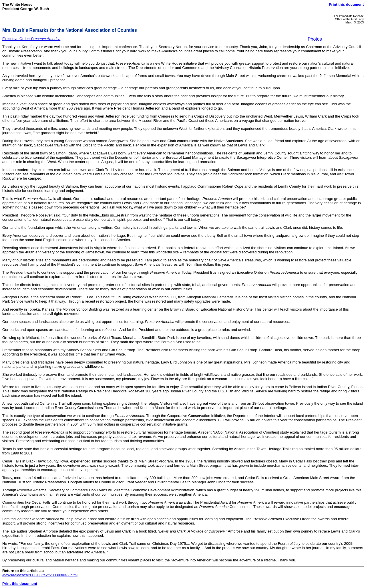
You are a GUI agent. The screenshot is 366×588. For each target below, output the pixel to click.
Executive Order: (31, 39)
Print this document (346, 4)
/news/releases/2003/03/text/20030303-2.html (40, 575)
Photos (315, 39)
